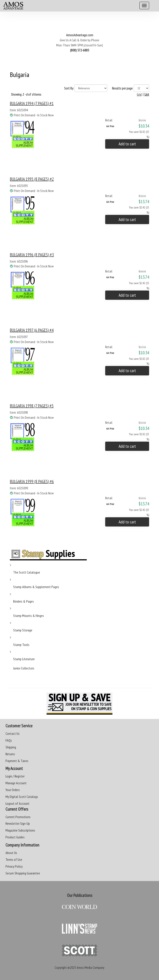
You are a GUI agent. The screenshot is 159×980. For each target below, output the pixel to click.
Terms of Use (14, 859)
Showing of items (26, 94)
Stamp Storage (23, 630)
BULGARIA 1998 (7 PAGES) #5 (32, 406)
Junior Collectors (24, 668)
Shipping (11, 747)
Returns (10, 754)
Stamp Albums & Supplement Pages (36, 587)
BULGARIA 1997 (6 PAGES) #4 (32, 330)
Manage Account (16, 783)
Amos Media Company (90, 967)
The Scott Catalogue (27, 572)
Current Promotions (18, 817)
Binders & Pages (23, 601)
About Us (11, 853)
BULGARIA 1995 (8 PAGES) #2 (32, 179)
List (147, 94)
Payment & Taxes (17, 761)
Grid (139, 94)
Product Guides (15, 837)
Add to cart (127, 144)
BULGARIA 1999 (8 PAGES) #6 (32, 481)
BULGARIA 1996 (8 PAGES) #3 (32, 255)
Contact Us (13, 733)
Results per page (122, 88)
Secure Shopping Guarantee (23, 873)
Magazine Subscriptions (20, 830)
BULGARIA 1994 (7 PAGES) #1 (32, 103)
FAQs (9, 740)
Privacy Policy (14, 866)
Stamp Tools (21, 645)
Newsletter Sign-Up (18, 823)
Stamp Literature (24, 659)
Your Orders (13, 790)
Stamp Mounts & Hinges (29, 616)
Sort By (69, 88)
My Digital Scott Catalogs (22, 797)
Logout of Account (17, 803)
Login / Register (15, 776)
